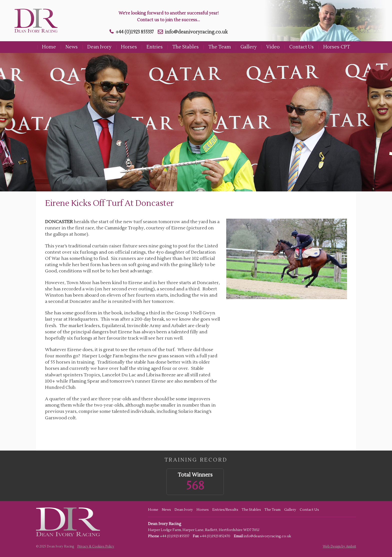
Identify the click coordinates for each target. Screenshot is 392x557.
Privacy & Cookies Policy (96, 547)
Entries (155, 47)
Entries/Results (225, 510)
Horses (129, 47)
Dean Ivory (99, 47)
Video (273, 47)
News (72, 47)
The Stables (185, 47)
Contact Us (301, 47)
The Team (220, 47)
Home (49, 47)
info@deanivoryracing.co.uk (196, 32)
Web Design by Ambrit (339, 547)
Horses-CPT (337, 47)
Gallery (249, 47)
